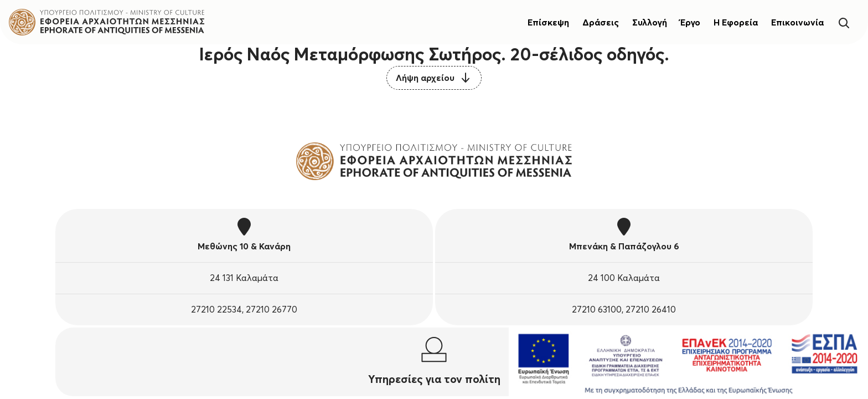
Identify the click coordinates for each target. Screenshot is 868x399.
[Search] (844, 22)
